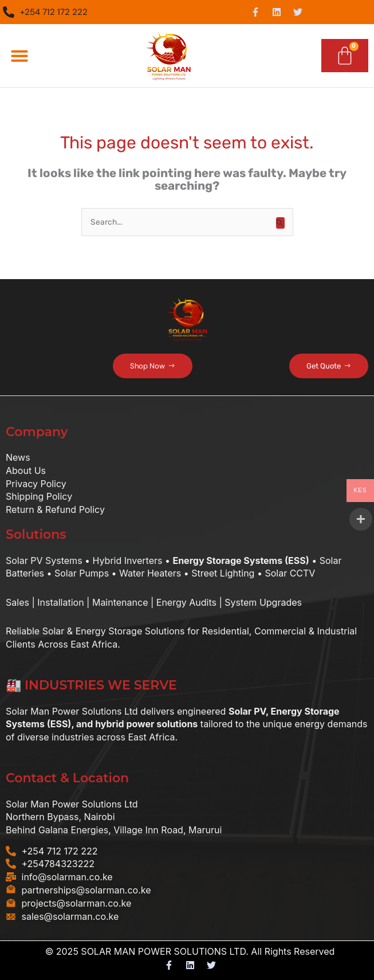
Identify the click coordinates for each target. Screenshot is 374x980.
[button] (19, 56)
